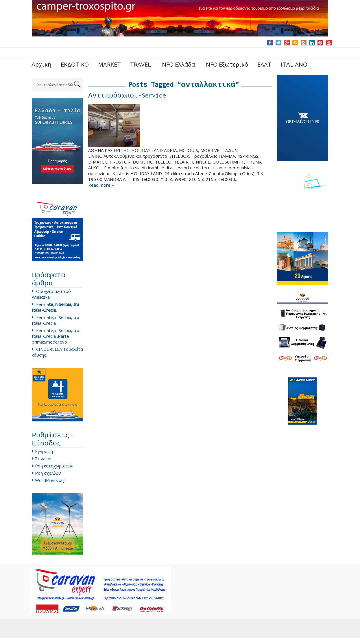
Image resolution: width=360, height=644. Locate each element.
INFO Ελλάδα (178, 64)
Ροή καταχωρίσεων (54, 471)
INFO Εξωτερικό (226, 64)
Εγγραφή (44, 457)
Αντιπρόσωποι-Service (127, 97)
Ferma (56, 310)
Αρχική (41, 64)
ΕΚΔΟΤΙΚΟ (75, 64)
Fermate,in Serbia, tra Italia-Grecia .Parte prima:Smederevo (56, 339)
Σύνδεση (44, 464)
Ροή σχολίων (48, 479)
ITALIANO (294, 64)
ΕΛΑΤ (264, 64)
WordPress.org (50, 486)
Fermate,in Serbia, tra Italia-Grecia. (56, 323)
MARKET (109, 64)
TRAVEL (141, 64)
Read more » (101, 186)
